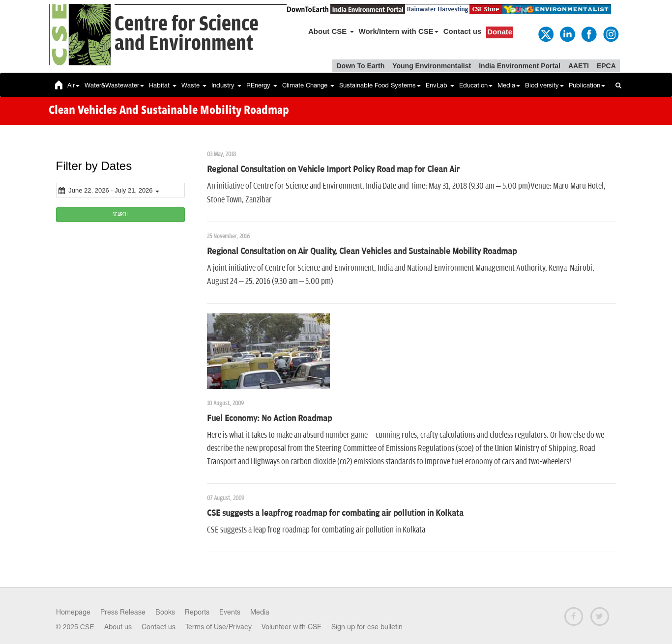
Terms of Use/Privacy (219, 627)
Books (165, 612)
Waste (194, 85)
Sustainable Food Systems (380, 85)
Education (476, 85)
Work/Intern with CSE (399, 31)
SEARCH (120, 214)
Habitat (163, 85)
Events (230, 612)
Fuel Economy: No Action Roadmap (269, 419)
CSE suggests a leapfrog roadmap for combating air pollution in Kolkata (335, 513)
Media (509, 85)
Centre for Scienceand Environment (187, 34)
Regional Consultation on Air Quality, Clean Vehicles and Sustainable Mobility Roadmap (362, 252)
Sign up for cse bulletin (367, 627)
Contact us (463, 31)
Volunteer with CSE (292, 627)
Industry (226, 85)
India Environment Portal (520, 66)
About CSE (331, 31)
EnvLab (440, 85)
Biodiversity (544, 85)
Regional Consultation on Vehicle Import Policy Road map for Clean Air (333, 169)
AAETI (579, 66)
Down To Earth (360, 66)
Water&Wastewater (114, 85)
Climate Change (308, 85)
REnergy (262, 85)
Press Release (123, 612)
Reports (197, 612)
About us (118, 627)
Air (73, 85)
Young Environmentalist (432, 66)
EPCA (606, 66)
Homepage (73, 612)
